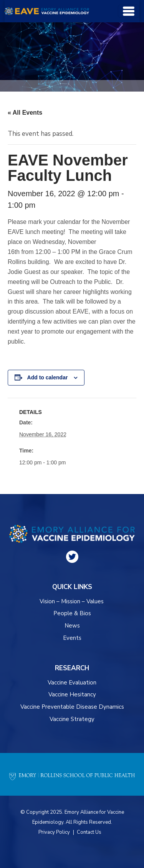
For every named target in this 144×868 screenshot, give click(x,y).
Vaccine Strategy (72, 719)
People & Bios (72, 613)
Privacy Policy (54, 832)
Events (72, 638)
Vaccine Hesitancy (72, 694)
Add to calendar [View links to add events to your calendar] (48, 377)
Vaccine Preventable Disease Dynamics (72, 707)
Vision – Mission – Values (72, 601)
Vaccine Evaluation (72, 683)
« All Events (25, 113)
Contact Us (89, 832)
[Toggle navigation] (129, 11)
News (72, 626)
